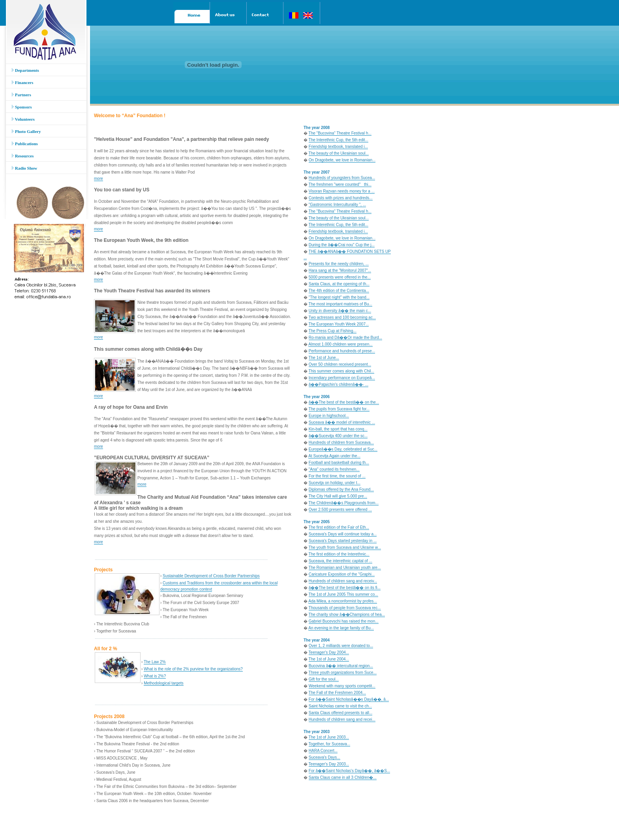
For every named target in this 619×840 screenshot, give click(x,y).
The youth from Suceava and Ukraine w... (345, 547)
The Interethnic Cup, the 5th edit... (339, 140)
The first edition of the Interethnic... (339, 554)
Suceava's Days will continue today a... (343, 534)
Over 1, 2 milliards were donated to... (341, 646)
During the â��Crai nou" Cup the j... (342, 245)
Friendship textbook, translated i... (338, 147)
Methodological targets (164, 683)
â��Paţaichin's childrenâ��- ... (339, 384)
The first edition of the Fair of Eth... (339, 527)
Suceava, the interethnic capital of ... (340, 561)
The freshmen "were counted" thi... (340, 184)
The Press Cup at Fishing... (333, 331)
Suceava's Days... (325, 757)
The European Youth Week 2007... (339, 324)
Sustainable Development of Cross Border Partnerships (211, 576)
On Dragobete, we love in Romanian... (342, 160)
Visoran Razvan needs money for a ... (342, 191)
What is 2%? (155, 676)
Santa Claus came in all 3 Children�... (343, 777)
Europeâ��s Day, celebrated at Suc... (343, 449)
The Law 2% (155, 662)
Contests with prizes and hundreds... (341, 198)
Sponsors (22, 107)
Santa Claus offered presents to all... (341, 713)
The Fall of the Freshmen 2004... (337, 693)
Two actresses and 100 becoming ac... (342, 317)
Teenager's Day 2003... (329, 764)
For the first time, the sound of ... (337, 476)
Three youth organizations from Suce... (343, 673)
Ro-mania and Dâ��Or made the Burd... (345, 338)
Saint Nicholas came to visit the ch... (340, 706)
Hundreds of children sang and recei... (342, 719)
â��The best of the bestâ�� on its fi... (345, 588)
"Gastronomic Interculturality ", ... (337, 205)
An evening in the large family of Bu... (341, 628)
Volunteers (23, 119)
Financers (23, 82)
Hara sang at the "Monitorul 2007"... (340, 270)
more (98, 179)
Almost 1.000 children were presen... (340, 344)
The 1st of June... (324, 358)
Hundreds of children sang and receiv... (343, 581)
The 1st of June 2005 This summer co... (343, 594)
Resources (23, 156)
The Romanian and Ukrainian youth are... (345, 568)
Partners (22, 95)
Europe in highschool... (329, 416)
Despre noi (36, 823)
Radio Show (24, 168)
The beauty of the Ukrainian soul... (339, 153)
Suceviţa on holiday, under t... (335, 483)
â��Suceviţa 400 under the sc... (338, 436)
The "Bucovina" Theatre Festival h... (340, 133)
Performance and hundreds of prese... (342, 351)
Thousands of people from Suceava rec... (345, 608)
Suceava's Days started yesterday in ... (343, 541)
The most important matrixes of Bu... (340, 304)
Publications (25, 144)
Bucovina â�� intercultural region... (341, 666)
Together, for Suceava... (330, 744)
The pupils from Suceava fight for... (339, 409)
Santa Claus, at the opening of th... (339, 284)
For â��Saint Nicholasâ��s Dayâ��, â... (349, 699)
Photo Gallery (26, 131)
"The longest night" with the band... (339, 297)
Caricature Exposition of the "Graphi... (342, 574)
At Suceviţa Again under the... (334, 456)
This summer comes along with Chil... (341, 371)
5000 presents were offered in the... (340, 277)
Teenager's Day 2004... (329, 652)
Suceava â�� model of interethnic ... (342, 422)
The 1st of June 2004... (329, 659)
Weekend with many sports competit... (342, 686)
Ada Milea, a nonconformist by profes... (342, 601)
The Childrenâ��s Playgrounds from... (344, 503)
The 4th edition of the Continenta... (339, 291)
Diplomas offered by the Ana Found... (341, 489)
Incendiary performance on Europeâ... (342, 378)
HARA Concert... (323, 751)
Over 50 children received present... (340, 364)
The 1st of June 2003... (329, 737)
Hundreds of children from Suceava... (341, 442)
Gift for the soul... (324, 679)
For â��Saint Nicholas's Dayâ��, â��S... (349, 771)
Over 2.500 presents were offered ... (340, 510)
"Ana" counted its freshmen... (334, 469)
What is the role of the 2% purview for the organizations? (193, 669)
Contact (55, 823)
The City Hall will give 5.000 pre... (338, 496)
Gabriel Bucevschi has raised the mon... (344, 621)
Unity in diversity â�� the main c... (340, 311)
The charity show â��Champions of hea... (347, 615)
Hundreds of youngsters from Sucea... (342, 178)
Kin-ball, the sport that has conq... (338, 429)
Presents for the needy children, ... (339, 264)
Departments (25, 70)
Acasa (18, 823)
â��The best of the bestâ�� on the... (344, 402)
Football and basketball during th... (339, 463)
